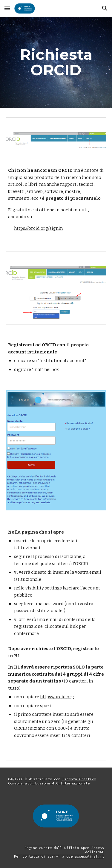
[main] (56, 62)
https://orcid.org (57, 697)
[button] (7, 8)
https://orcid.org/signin (38, 228)
